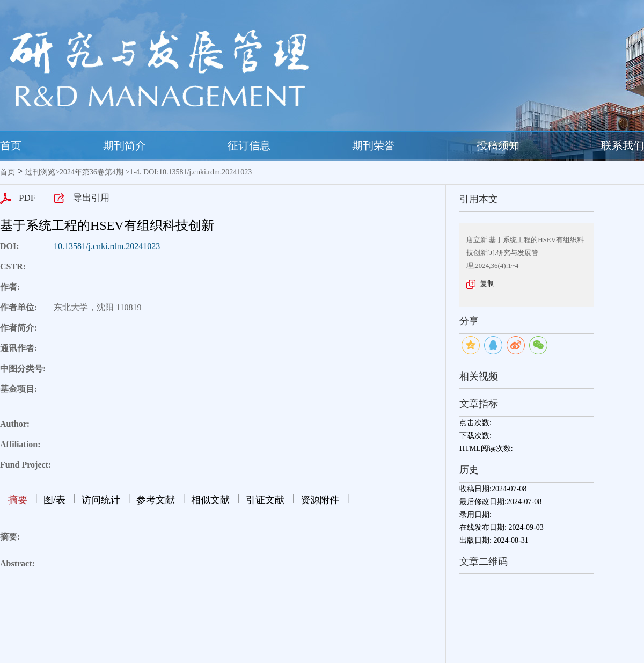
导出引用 (91, 198)
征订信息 (249, 145)
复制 (487, 284)
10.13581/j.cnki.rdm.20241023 (107, 246)
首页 (11, 145)
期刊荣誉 (374, 145)
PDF (27, 198)
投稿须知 (498, 145)
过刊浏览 (40, 172)
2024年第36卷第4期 (92, 172)
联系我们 (623, 145)
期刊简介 (125, 145)
